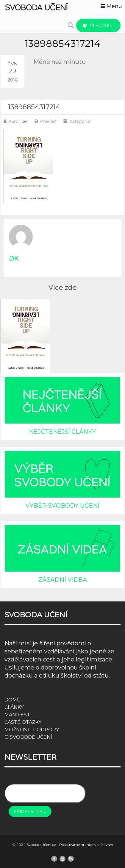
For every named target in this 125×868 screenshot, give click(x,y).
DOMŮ (13, 700)
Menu (111, 6)
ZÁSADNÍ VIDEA (63, 580)
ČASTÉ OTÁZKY (23, 722)
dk (25, 121)
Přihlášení (98, 25)
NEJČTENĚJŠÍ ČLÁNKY (62, 432)
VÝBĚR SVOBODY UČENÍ (62, 506)
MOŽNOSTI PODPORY (32, 730)
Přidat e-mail (30, 811)
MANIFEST (17, 715)
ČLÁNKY (14, 707)
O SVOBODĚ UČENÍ (28, 737)
